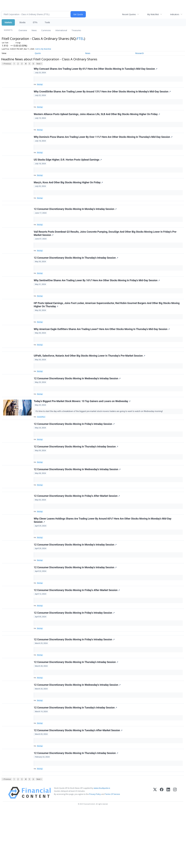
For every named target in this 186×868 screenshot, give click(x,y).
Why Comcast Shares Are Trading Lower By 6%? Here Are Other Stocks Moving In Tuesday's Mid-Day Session (96, 69)
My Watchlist (153, 14)
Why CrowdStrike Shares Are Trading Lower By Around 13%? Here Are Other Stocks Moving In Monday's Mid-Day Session (103, 94)
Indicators (175, 14)
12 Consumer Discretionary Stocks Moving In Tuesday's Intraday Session (76, 760)
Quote (38, 53)
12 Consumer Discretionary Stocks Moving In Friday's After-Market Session (77, 532)
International (61, 30)
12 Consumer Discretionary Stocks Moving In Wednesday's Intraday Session (78, 404)
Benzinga (41, 85)
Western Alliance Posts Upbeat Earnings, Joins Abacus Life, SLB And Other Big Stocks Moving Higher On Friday (97, 118)
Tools (47, 22)
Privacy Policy (95, 852)
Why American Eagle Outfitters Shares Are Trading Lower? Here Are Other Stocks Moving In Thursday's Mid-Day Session (102, 350)
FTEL (80, 39)
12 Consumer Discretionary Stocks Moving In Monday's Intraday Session (76, 221)
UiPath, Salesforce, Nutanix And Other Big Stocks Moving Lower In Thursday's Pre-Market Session (90, 380)
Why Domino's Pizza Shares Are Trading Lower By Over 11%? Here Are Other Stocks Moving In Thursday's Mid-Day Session (104, 143)
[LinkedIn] (168, 851)
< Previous (7, 64)
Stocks (22, 22)
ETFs (35, 22)
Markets (8, 22)
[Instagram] (175, 851)
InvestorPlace (42, 444)
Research (139, 53)
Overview (23, 30)
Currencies (46, 30)
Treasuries (76, 30)
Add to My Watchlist (43, 49)
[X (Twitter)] (155, 851)
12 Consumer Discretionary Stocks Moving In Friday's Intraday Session (75, 453)
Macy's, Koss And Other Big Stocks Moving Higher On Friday (69, 191)
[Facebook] (162, 851)
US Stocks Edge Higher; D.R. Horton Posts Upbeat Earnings (68, 167)
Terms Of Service (112, 852)
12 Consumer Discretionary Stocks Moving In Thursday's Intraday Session (76, 273)
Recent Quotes (129, 14)
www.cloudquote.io (102, 847)
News (34, 30)
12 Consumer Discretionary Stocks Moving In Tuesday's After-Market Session (79, 784)
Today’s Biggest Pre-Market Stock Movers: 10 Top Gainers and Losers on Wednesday (83, 428)
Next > (39, 64)
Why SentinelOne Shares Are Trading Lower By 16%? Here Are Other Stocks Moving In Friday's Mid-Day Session (97, 298)
